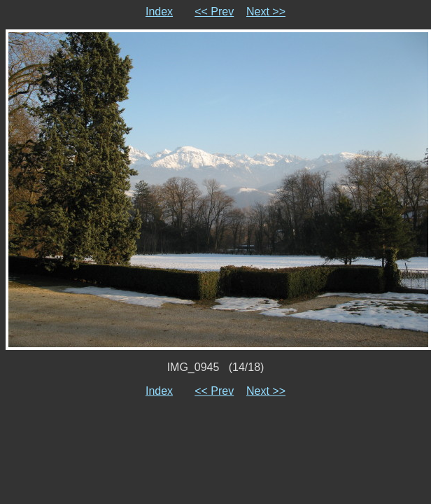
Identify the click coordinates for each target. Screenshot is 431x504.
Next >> (266, 12)
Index (159, 12)
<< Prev (214, 12)
